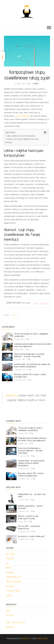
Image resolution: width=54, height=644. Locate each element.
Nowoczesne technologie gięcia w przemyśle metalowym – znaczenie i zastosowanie (29, 355)
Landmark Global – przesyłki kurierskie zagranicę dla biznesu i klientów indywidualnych (32, 365)
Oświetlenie (10, 572)
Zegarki (9, 595)
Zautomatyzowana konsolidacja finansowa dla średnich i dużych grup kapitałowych (32, 439)
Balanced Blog (42, 638)
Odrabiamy (11, 395)
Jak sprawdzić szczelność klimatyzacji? (31, 536)
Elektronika (15, 315)
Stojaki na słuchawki (13, 581)
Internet (8, 568)
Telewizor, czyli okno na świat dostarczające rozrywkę (28, 517)
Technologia (10, 586)
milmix (36, 84)
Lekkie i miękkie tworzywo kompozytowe (21, 136)
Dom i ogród (10, 554)
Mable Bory (10, 627)
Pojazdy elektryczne (13, 577)
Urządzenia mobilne (13, 591)
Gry (7, 563)
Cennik (8, 610)
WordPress (26, 638)
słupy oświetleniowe (22, 116)
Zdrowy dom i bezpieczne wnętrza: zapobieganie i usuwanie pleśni (30, 429)
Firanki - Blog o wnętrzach (16, 622)
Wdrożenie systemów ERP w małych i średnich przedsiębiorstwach (31, 474)
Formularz (10, 615)
